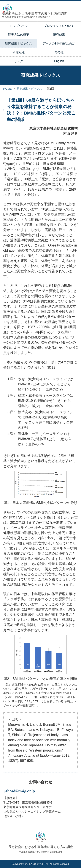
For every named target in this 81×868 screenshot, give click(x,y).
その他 (59, 52)
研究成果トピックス (19, 43)
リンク (19, 61)
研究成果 (59, 35)
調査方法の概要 (19, 35)
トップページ (19, 26)
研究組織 (19, 52)
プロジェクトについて (59, 26)
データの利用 (59, 43)
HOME (7, 89)
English (59, 61)
